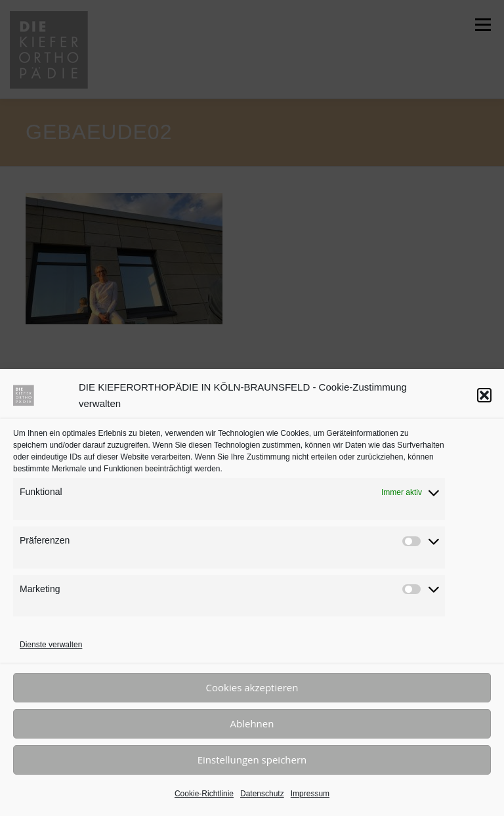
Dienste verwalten (51, 645)
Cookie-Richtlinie (204, 794)
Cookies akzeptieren (252, 687)
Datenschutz (262, 794)
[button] (484, 395)
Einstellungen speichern (252, 760)
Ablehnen (252, 723)
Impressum (310, 794)
